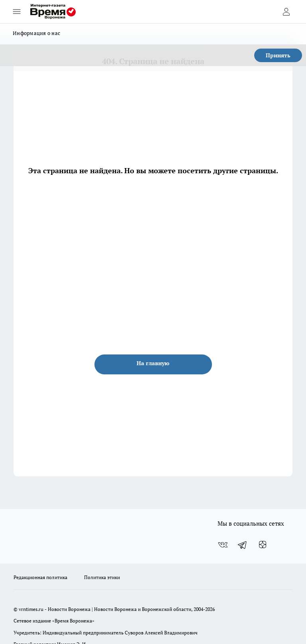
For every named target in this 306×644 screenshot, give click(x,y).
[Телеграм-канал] (243, 545)
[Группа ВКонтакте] (223, 545)
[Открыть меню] (17, 12)
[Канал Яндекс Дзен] (263, 545)
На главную (153, 363)
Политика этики (102, 577)
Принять (278, 55)
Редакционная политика (40, 577)
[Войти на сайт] (286, 12)
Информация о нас (36, 33)
